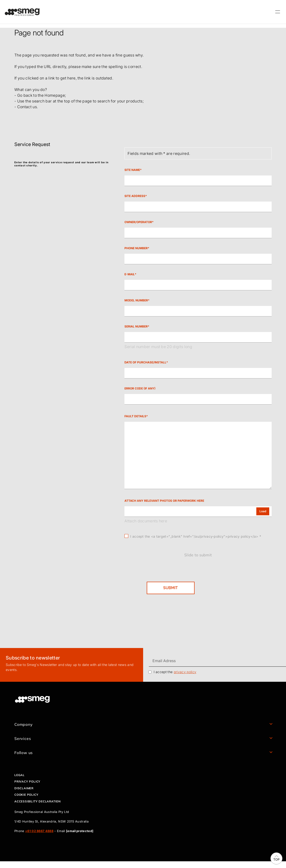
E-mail (130, 274)
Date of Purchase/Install (145, 362)
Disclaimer (24, 788)
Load (263, 511)
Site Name (132, 170)
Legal (20, 775)
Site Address (135, 196)
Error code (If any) (140, 388)
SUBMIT (171, 588)
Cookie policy (26, 795)
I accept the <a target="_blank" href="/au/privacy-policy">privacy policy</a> (194, 536)
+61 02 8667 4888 (39, 831)
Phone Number (136, 248)
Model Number (136, 300)
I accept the (175, 672)
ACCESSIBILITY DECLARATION (38, 801)
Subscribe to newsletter (33, 658)
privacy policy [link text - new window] (185, 672)
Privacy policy (27, 781)
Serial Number (136, 327)
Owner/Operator (138, 222)
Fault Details (135, 416)
